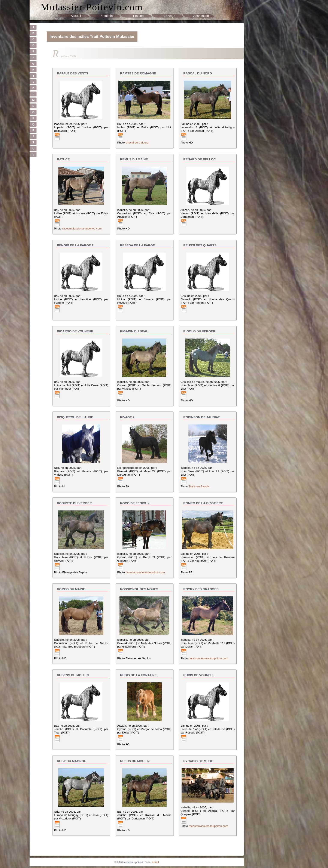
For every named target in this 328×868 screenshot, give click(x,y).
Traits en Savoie (199, 486)
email (155, 862)
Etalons (138, 16)
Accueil (76, 16)
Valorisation (201, 16)
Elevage (169, 16)
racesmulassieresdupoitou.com (82, 228)
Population (107, 16)
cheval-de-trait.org (137, 143)
